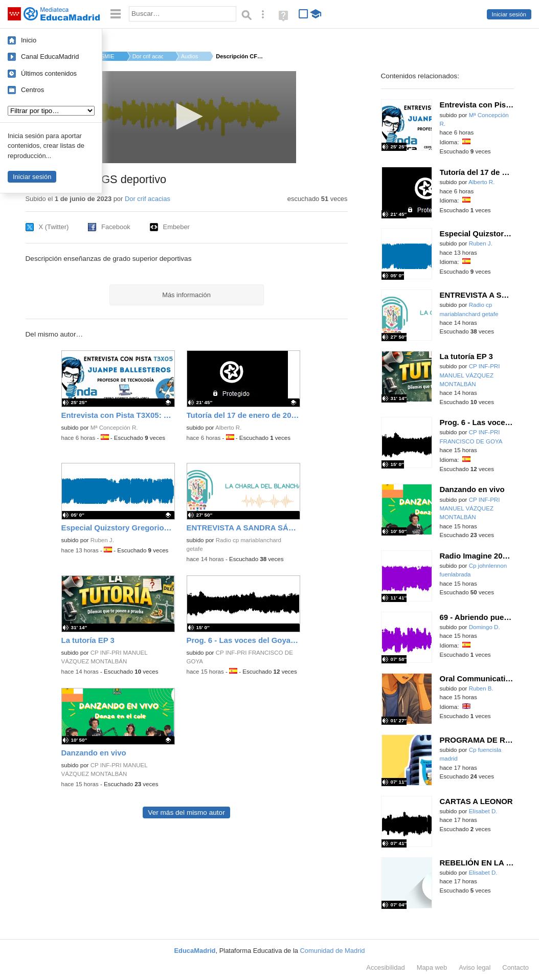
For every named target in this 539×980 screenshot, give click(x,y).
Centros (32, 90)
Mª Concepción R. (114, 428)
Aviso (475, 967)
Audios (190, 56)
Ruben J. (102, 540)
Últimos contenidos (49, 73)
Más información (186, 295)
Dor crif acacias (148, 56)
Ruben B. (481, 688)
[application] (186, 117)
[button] (186, 116)
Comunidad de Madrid (333, 951)
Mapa (432, 967)
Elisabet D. (483, 811)
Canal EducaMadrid (50, 57)
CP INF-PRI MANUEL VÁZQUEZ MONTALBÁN (470, 375)
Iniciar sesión (509, 14)
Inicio (29, 40)
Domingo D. (485, 627)
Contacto (515, 967)
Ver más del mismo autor (186, 812)
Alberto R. (228, 428)
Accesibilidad (385, 967)
